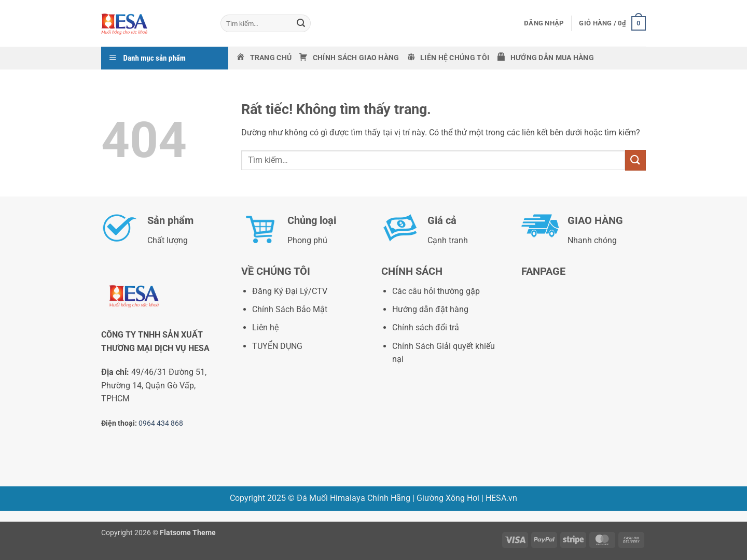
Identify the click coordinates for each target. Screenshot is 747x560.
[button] (544, 23)
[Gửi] (301, 23)
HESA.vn (501, 498)
